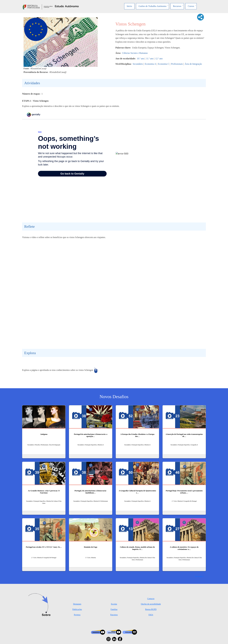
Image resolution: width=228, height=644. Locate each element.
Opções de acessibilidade (151, 604)
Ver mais (199, 576)
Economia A (150, 64)
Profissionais (177, 64)
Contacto (151, 599)
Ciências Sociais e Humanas (135, 53)
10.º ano (141, 59)
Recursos (177, 6)
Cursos (191, 6)
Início (129, 6)
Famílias (114, 609)
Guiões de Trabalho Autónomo (152, 6)
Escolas (114, 604)
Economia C (164, 64)
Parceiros (114, 615)
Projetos (77, 615)
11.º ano (150, 59)
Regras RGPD (151, 609)
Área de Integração (193, 64)
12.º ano (159, 59)
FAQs (151, 615)
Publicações (77, 609)
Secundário (138, 64)
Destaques (77, 604)
